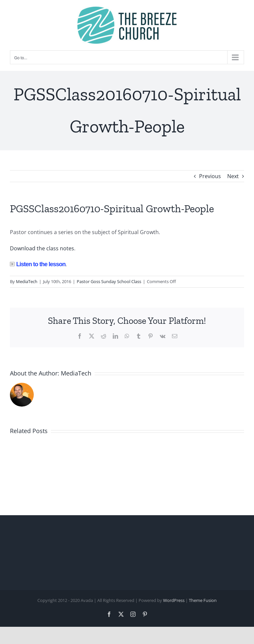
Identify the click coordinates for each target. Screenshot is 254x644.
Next (233, 176)
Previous (210, 176)
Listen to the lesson (38, 264)
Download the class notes (42, 248)
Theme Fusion (203, 600)
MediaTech (27, 281)
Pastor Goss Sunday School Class (109, 281)
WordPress (174, 600)
